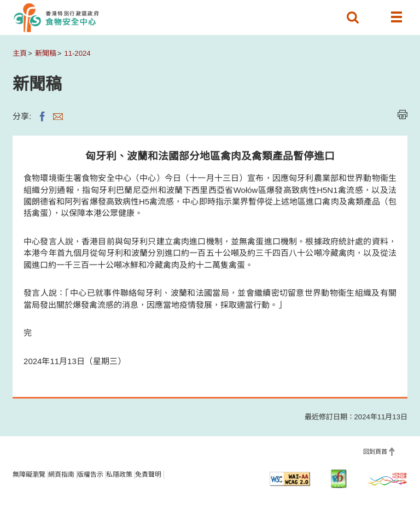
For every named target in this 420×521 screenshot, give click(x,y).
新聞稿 (46, 53)
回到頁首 (375, 452)
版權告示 (90, 475)
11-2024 (77, 53)
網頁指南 (61, 475)
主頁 (20, 53)
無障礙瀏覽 (29, 475)
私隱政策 (119, 475)
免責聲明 (148, 475)
